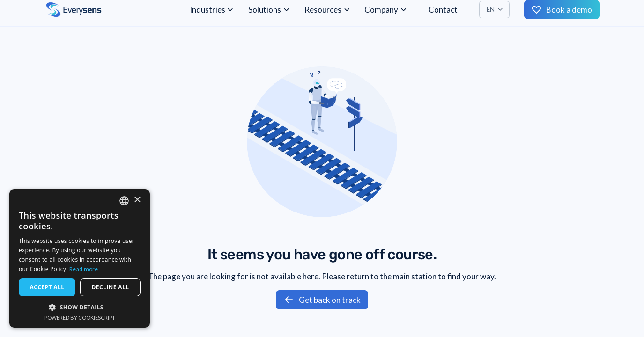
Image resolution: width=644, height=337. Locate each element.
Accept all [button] (47, 287)
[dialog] (80, 258)
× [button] (137, 200)
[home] (74, 9)
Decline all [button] (111, 287)
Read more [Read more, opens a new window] (84, 269)
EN (491, 9)
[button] (494, 9)
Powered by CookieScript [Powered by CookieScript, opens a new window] (80, 318)
